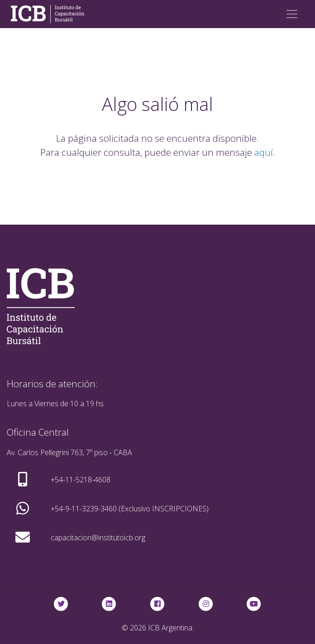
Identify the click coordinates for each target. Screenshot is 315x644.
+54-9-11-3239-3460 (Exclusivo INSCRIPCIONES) (130, 509)
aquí (264, 152)
